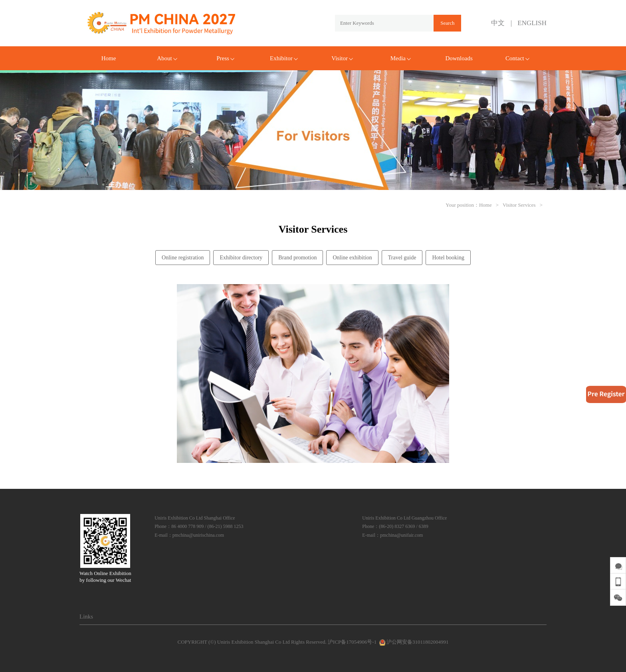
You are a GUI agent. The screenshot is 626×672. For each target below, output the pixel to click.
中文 (498, 23)
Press (225, 58)
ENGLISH (532, 23)
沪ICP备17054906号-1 (352, 642)
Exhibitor (284, 58)
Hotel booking (448, 258)
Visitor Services (519, 205)
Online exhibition (352, 258)
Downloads (459, 58)
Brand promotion (297, 258)
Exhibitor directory (241, 258)
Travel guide (402, 258)
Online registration (183, 258)
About (167, 58)
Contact (517, 58)
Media (401, 58)
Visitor (342, 58)
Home (109, 58)
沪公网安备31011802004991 (413, 642)
